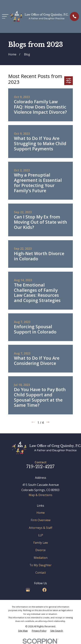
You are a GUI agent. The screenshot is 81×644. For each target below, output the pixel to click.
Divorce (40, 550)
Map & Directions (40, 495)
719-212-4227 (40, 467)
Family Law (41, 543)
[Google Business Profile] (28, 590)
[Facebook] (45, 590)
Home (41, 513)
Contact (41, 573)
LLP (41, 535)
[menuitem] (23, 631)
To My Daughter (40, 565)
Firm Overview (41, 520)
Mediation (41, 558)
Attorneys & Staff (40, 528)
